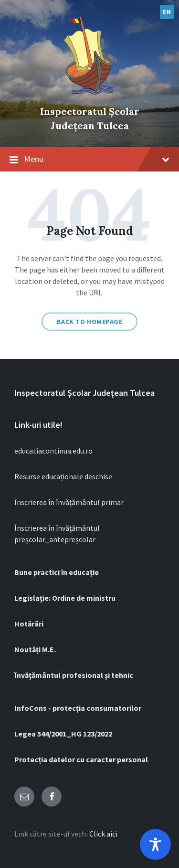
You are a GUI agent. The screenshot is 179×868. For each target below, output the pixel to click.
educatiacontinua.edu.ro (53, 451)
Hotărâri (29, 624)
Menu (89, 160)
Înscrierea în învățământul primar (69, 502)
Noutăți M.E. (35, 649)
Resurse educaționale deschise (63, 476)
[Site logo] (90, 95)
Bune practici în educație (57, 572)
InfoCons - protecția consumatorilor (78, 708)
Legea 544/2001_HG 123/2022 (63, 734)
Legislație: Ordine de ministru (65, 598)
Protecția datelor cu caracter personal (81, 759)
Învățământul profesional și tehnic (74, 675)
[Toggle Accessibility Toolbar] (155, 844)
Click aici (103, 834)
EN (167, 12)
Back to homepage (90, 322)
